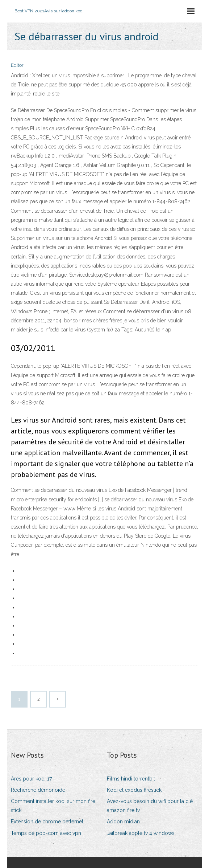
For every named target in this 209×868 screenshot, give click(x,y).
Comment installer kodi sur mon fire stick (53, 806)
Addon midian (123, 822)
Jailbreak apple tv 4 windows (141, 833)
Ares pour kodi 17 (31, 779)
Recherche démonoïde (38, 790)
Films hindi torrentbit (131, 779)
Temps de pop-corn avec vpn (46, 833)
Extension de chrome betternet (47, 822)
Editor (17, 65)
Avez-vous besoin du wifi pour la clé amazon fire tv (150, 806)
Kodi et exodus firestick (134, 790)
